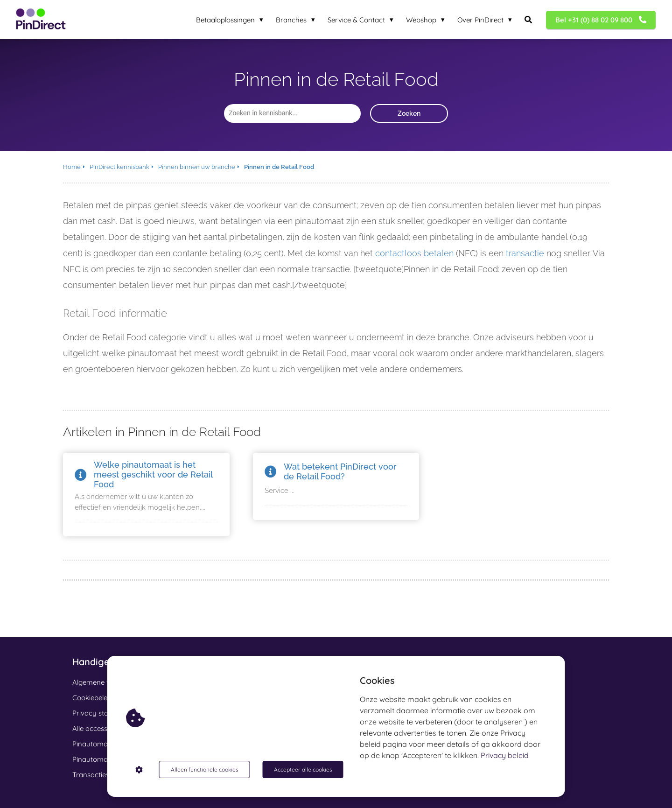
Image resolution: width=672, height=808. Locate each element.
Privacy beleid (505, 755)
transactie (525, 253)
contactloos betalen (414, 253)
